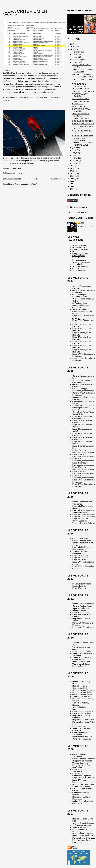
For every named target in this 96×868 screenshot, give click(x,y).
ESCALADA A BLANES (82, 89)
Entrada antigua (58, 179)
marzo (75, 158)
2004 (73, 189)
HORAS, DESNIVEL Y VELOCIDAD (81, 139)
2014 (73, 166)
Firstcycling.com (79, 260)
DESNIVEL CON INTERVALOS (79, 85)
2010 (73, 176)
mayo (75, 153)
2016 (73, 47)
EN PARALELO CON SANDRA (81, 115)
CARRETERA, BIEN (80, 118)
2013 (73, 168)
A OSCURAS (77, 104)
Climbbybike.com (80, 268)
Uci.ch (75, 251)
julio (74, 147)
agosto (76, 62)
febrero (76, 160)
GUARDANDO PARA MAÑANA (81, 110)
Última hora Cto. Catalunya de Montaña (83, 70)
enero (75, 163)
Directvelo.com (79, 247)
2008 (73, 181)
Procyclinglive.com (80, 249)
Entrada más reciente (12, 179)
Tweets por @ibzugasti (77, 212)
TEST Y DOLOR (79, 106)
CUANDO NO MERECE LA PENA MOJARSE (83, 144)
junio (75, 150)
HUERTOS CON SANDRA (83, 91)
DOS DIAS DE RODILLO (82, 121)
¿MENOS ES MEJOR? (82, 74)
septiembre (77, 60)
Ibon (82, 223)
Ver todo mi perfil (85, 226)
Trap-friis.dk (77, 264)
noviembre (77, 54)
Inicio (36, 179)
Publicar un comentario (13, 173)
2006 (73, 186)
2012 (73, 171)
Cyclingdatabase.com (81, 262)
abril (75, 155)
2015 (73, 49)
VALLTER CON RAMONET (83, 77)
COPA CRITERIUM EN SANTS (25, 13)
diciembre (77, 52)
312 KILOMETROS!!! (81, 99)
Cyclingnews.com (80, 245)
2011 (73, 173)
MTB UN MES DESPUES (83, 136)
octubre (76, 57)
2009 (73, 179)
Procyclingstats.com (81, 254)
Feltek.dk (76, 258)
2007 (73, 184)
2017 (73, 44)
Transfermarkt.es (79, 270)
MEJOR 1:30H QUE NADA (83, 124)
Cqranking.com (79, 256)
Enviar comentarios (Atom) (26, 184)
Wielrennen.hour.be (81, 266)
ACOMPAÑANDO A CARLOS (80, 95)
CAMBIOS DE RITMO (81, 101)
